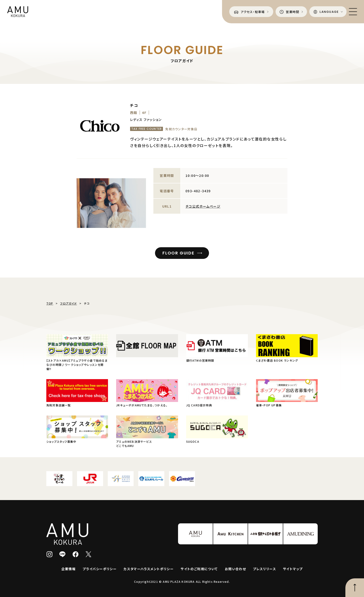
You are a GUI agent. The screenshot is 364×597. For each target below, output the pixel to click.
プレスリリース (265, 569)
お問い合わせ (235, 569)
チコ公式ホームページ (203, 206)
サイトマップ (293, 569)
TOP (50, 303)
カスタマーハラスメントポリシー (149, 569)
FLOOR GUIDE (179, 253)
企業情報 (69, 569)
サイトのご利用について (199, 569)
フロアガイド (68, 303)
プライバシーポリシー (100, 569)
